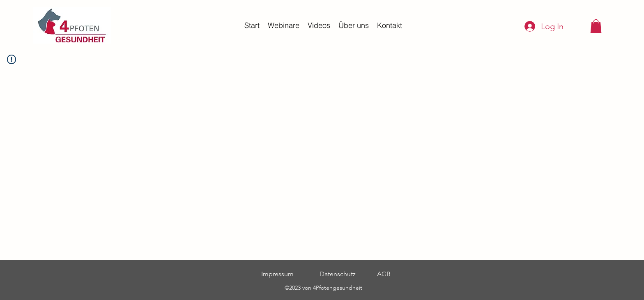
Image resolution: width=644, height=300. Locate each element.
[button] (596, 26)
